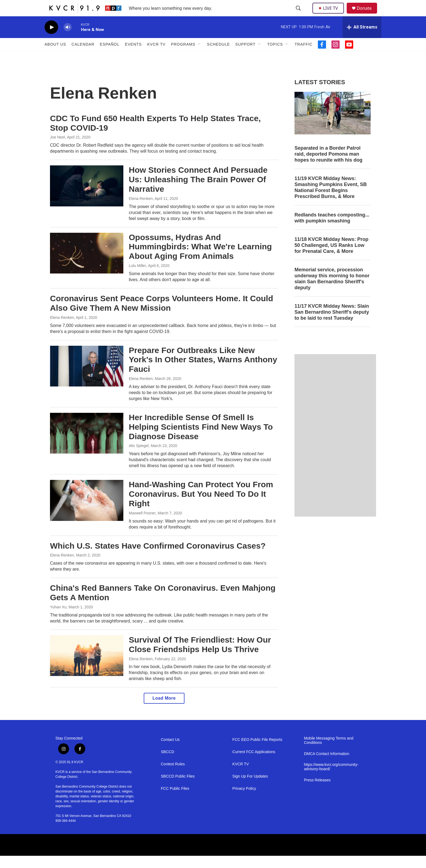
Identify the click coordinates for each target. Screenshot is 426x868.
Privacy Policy (244, 801)
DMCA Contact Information (327, 766)
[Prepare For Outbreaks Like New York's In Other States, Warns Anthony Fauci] (87, 378)
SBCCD (167, 764)
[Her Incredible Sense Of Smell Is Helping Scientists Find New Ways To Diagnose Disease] (87, 445)
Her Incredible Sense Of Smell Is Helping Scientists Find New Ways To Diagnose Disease (201, 439)
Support (245, 56)
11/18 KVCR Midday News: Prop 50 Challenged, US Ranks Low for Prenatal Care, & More (331, 257)
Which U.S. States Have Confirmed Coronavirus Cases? (158, 558)
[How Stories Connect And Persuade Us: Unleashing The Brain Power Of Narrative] (87, 198)
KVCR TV (156, 56)
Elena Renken (141, 211)
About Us (55, 56)
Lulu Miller (137, 278)
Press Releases (317, 792)
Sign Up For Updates (250, 789)
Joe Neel (57, 149)
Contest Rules (173, 776)
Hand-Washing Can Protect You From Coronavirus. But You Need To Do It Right (201, 506)
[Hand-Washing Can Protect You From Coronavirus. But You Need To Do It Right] (87, 512)
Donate (368, 14)
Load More (164, 710)
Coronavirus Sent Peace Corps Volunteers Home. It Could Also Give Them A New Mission (162, 315)
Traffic (303, 56)
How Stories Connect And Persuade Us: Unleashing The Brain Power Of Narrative (198, 192)
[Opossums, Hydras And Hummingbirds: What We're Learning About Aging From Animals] (87, 265)
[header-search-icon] (299, 14)
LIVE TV (330, 14)
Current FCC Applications (254, 764)
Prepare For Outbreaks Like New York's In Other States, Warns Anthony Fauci (203, 372)
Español (110, 56)
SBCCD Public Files (178, 789)
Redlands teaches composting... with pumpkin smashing (332, 230)
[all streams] (362, 39)
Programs (183, 56)
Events (133, 56)
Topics (275, 56)
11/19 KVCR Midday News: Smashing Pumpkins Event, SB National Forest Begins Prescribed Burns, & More (331, 200)
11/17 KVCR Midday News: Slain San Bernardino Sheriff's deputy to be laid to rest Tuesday (332, 324)
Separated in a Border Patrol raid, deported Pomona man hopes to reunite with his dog (328, 166)
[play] (51, 40)
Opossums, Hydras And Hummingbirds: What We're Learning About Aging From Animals (200, 259)
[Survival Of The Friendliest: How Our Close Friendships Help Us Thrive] (87, 668)
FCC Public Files (175, 801)
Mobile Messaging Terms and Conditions (329, 753)
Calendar (83, 56)
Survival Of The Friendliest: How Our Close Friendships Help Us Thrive (200, 657)
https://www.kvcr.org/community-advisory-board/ (331, 779)
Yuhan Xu (58, 619)
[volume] (68, 40)
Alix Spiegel (139, 458)
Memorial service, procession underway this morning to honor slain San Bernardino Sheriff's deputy (332, 291)
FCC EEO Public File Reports (257, 752)
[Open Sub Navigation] (199, 56)
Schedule (218, 56)
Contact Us (170, 752)
